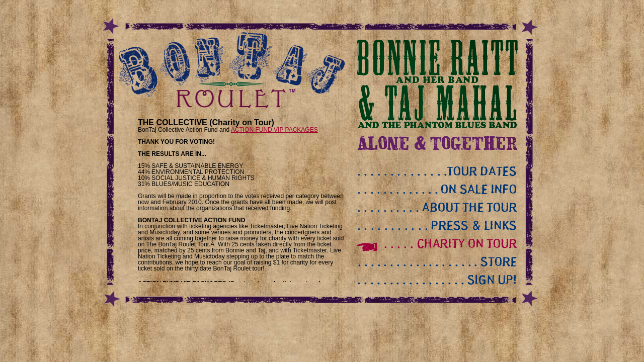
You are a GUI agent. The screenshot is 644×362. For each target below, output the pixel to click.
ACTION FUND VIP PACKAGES (274, 130)
